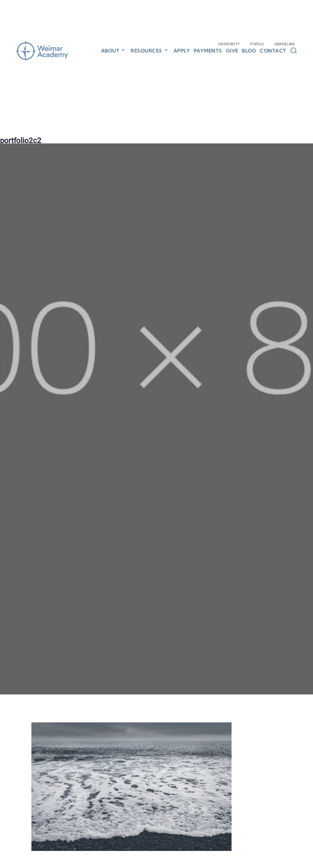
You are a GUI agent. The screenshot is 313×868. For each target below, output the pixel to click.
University (229, 44)
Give (232, 51)
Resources (146, 51)
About (110, 51)
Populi (257, 44)
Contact (273, 51)
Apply (182, 51)
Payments (208, 51)
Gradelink (285, 44)
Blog (249, 51)
